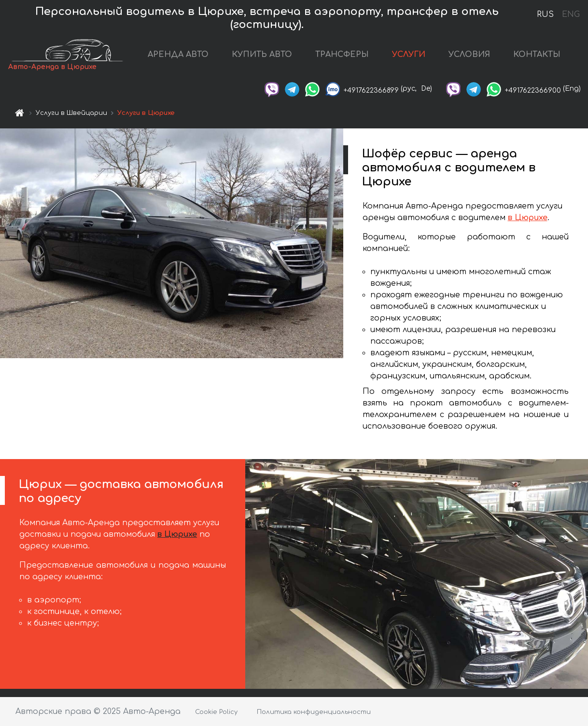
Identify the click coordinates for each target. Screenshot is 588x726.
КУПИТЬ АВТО (262, 55)
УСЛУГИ (409, 55)
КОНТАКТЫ (537, 55)
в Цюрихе (528, 218)
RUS (545, 14)
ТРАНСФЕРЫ (342, 55)
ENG (571, 14)
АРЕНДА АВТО (178, 55)
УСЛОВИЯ (469, 55)
